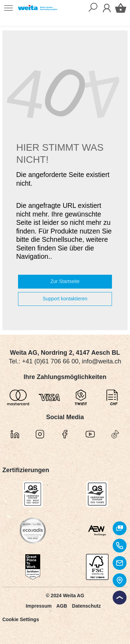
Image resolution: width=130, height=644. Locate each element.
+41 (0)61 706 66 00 (50, 361)
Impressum (39, 606)
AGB (62, 606)
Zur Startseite (65, 281)
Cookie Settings (21, 619)
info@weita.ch (101, 361)
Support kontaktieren (65, 299)
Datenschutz (86, 606)
